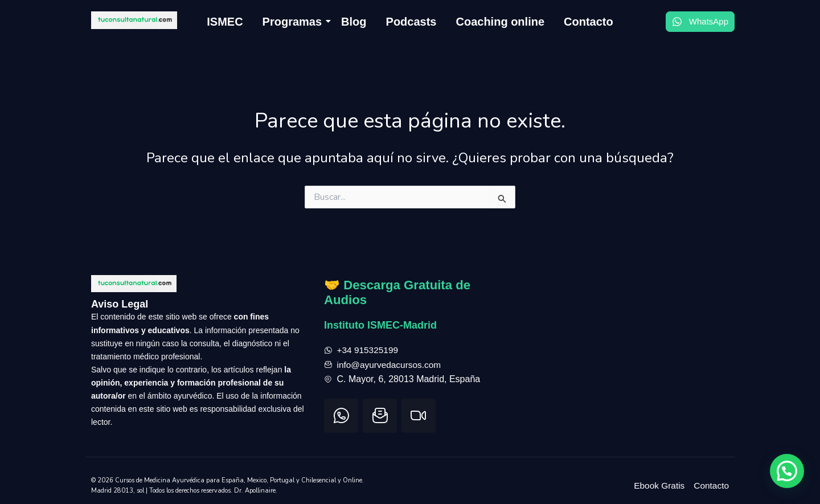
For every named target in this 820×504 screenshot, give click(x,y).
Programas (294, 22)
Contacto (589, 22)
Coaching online (500, 22)
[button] (787, 471)
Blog (354, 22)
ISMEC (225, 22)
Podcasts (411, 22)
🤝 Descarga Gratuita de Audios (402, 284)
